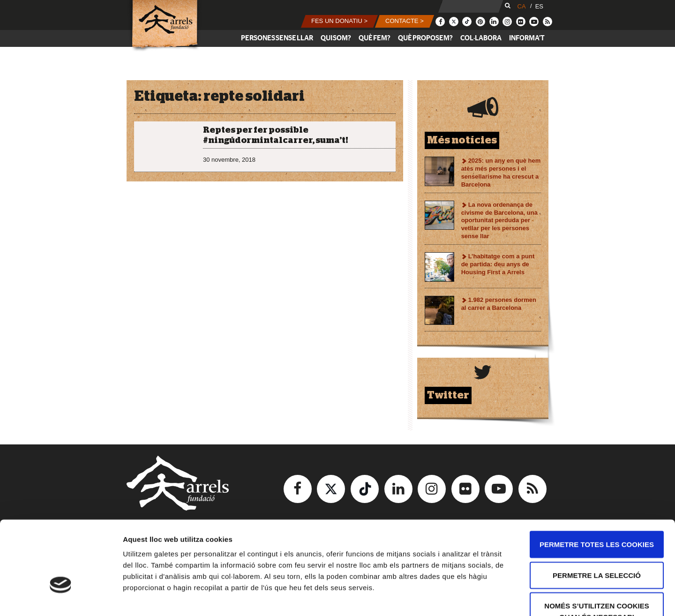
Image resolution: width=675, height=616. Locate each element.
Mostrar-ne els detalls (540, 597)
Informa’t (527, 38)
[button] (339, 21)
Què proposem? (425, 38)
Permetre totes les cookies (597, 482)
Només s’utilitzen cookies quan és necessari (596, 549)
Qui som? (336, 38)
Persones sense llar (277, 38)
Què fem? (375, 38)
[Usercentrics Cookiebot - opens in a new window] (61, 598)
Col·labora (481, 38)
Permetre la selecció (597, 513)
